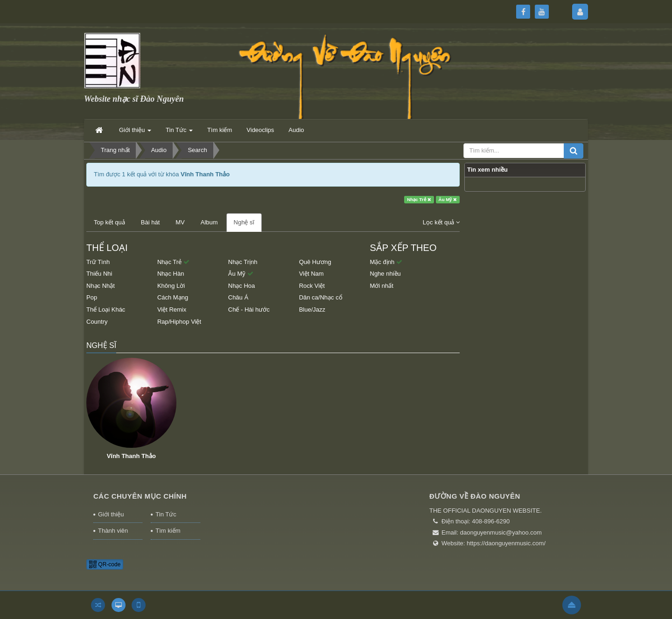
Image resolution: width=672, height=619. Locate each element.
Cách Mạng (173, 297)
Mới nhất (382, 286)
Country (97, 322)
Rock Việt (312, 286)
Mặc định (386, 262)
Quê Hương (315, 262)
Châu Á (238, 297)
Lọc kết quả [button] (441, 222)
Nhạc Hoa (242, 286)
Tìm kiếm (168, 531)
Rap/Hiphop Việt (179, 322)
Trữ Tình (98, 262)
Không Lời (171, 286)
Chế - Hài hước (249, 309)
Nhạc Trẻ (419, 199)
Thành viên (113, 531)
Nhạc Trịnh (243, 262)
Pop (92, 297)
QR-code (105, 564)
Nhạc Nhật (101, 286)
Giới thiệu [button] (135, 133)
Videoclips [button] (260, 130)
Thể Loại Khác (106, 309)
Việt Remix (172, 309)
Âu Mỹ (448, 199)
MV (180, 222)
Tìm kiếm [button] (220, 130)
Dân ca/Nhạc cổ (321, 297)
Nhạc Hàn (171, 274)
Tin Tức (166, 514)
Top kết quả (109, 222)
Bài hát (150, 222)
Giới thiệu (111, 514)
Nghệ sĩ (244, 222)
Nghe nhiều (385, 274)
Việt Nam (311, 274)
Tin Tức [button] (179, 133)
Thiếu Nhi (99, 274)
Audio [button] (296, 130)
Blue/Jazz (312, 309)
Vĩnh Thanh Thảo (131, 456)
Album (209, 222)
